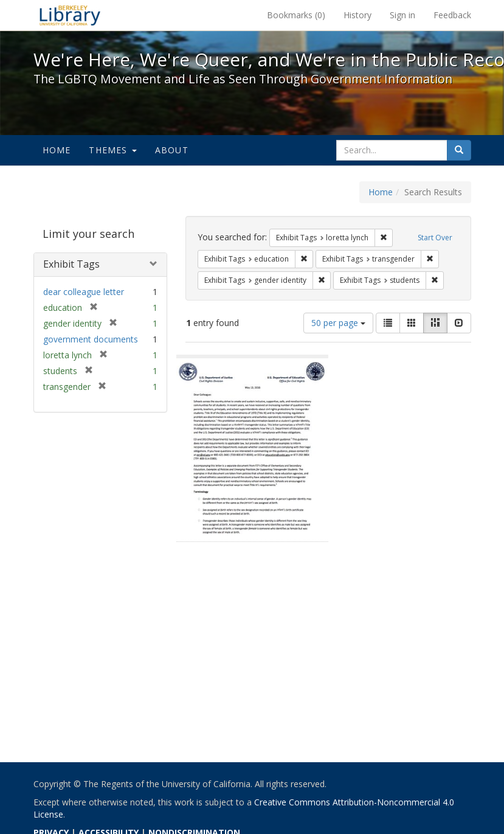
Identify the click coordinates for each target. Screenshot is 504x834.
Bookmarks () (296, 15)
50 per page (338, 323)
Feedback (452, 15)
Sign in (402, 15)
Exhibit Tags (71, 264)
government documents (91, 339)
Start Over (435, 238)
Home (57, 150)
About (172, 150)
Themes (112, 150)
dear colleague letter (84, 292)
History (357, 15)
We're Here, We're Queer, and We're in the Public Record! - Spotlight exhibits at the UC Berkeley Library (70, 15)
